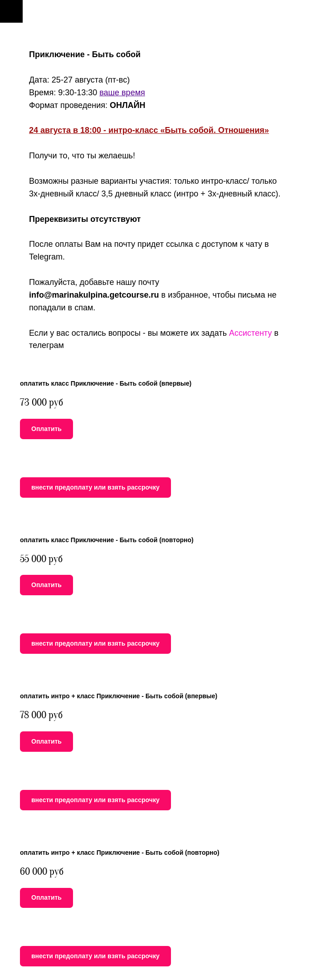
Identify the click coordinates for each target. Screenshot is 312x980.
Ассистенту (251, 333)
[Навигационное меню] (11, 11)
